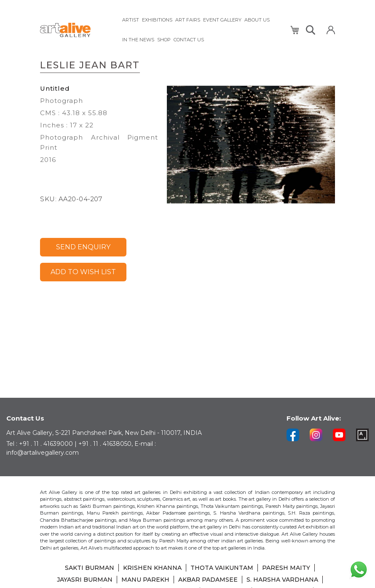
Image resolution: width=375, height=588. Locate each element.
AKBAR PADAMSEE (208, 580)
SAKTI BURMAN (90, 568)
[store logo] (76, 30)
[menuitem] (131, 20)
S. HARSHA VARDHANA (282, 580)
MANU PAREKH (145, 580)
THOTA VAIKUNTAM (222, 568)
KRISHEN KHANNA (152, 568)
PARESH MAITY (286, 568)
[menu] (201, 30)
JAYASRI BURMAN (85, 580)
